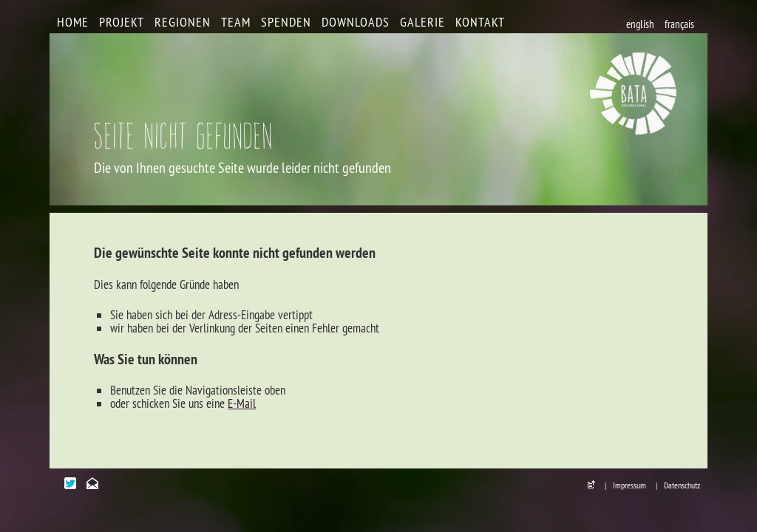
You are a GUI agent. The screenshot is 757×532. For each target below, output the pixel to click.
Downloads (356, 22)
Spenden (286, 22)
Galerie (422, 22)
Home (73, 22)
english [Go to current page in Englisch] (640, 24)
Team (236, 22)
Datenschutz (682, 485)
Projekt (122, 22)
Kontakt (480, 22)
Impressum (629, 485)
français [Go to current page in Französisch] (679, 24)
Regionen (183, 22)
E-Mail (242, 403)
